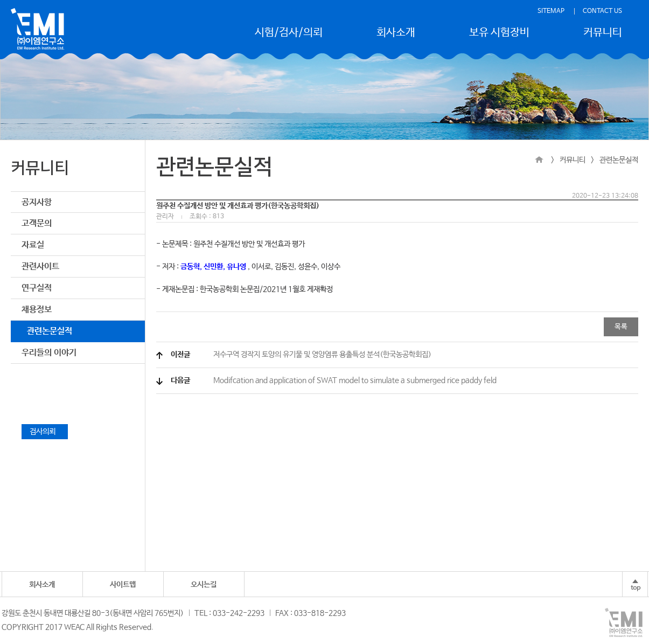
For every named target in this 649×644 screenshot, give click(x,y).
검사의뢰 (45, 432)
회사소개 (396, 33)
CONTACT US (602, 11)
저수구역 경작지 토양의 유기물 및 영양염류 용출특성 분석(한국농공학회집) (301, 355)
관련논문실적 (50, 331)
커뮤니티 (603, 33)
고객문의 (37, 223)
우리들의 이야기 (49, 353)
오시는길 (204, 585)
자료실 (33, 245)
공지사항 (37, 202)
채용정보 (37, 310)
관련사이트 (40, 266)
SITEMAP (551, 11)
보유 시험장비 (499, 33)
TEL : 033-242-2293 (229, 613)
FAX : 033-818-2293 (310, 613)
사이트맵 (123, 585)
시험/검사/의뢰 (289, 33)
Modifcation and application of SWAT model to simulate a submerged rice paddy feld (334, 380)
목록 (621, 327)
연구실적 (37, 288)
